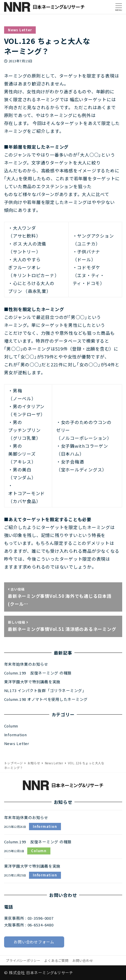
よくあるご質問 (56, 960)
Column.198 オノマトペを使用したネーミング (46, 699)
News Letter (20, 30)
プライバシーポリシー (23, 960)
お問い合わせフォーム (34, 942)
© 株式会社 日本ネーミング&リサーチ (39, 973)
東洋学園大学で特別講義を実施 (32, 682)
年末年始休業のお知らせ (26, 664)
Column (11, 726)
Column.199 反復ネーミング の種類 (38, 673)
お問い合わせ (83, 960)
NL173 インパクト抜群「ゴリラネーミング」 (45, 690)
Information (16, 735)
